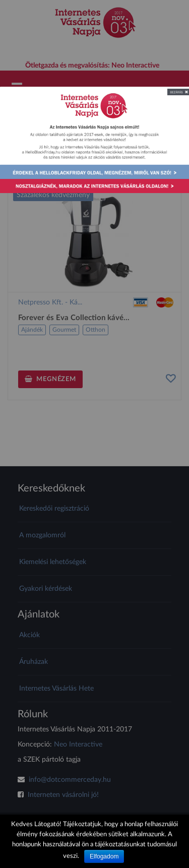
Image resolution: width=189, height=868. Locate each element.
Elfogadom (104, 856)
